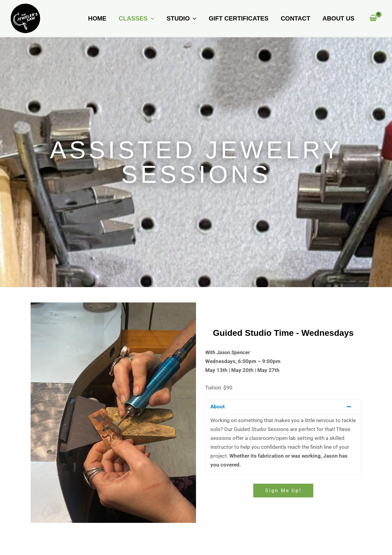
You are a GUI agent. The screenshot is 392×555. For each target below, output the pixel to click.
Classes (136, 18)
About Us (338, 18)
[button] (151, 18)
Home (97, 18)
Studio (182, 18)
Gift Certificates (238, 18)
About (218, 407)
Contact (296, 18)
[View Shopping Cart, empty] (373, 19)
